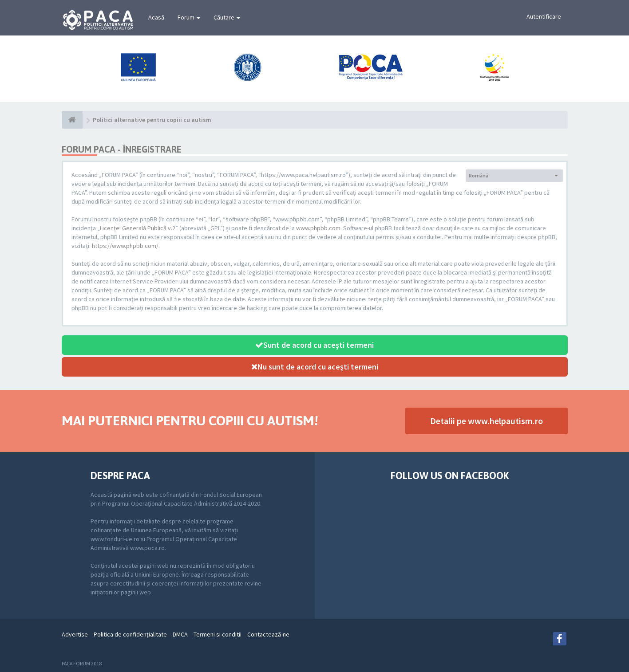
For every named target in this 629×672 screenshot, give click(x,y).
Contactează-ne (268, 634)
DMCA (180, 634)
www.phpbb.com (318, 228)
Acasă (156, 17)
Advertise (75, 634)
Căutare (227, 17)
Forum (189, 17)
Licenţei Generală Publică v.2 (138, 228)
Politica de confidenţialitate (130, 634)
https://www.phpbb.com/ (125, 246)
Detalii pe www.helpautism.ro (487, 421)
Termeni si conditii (218, 634)
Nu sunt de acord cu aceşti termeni (315, 367)
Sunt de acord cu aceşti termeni (314, 345)
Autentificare (544, 16)
